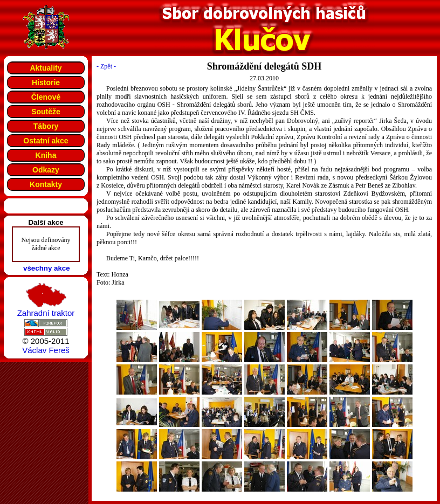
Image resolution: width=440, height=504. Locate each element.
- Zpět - (106, 66)
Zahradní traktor (46, 313)
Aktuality (46, 68)
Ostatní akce (46, 141)
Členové (46, 97)
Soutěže (46, 112)
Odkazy (46, 170)
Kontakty (46, 184)
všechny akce (47, 268)
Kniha (46, 155)
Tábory (46, 126)
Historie (46, 82)
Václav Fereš (46, 350)
